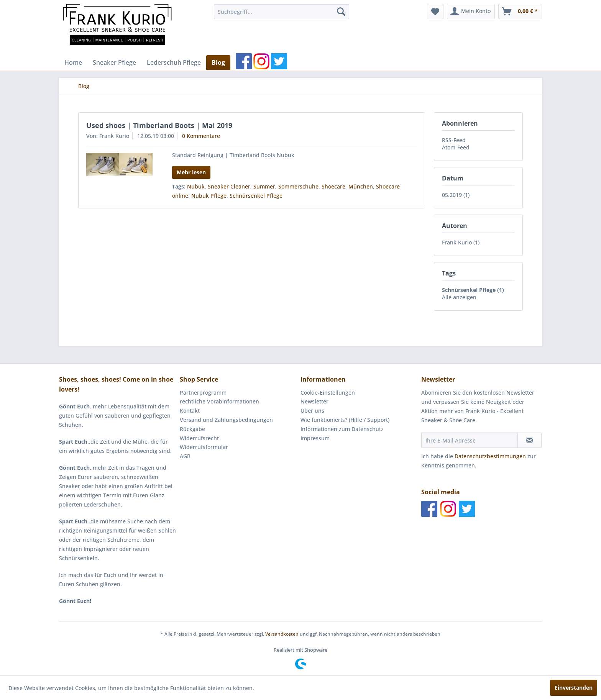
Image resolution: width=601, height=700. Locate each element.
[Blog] (218, 62)
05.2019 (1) (456, 195)
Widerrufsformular (204, 447)
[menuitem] (282, 11)
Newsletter (314, 401)
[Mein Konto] (471, 11)
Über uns (312, 411)
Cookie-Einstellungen (328, 393)
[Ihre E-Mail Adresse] (470, 440)
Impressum (315, 438)
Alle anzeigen (459, 297)
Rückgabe (192, 429)
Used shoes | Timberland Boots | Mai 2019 (159, 125)
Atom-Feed (456, 147)
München (361, 186)
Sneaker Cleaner (229, 186)
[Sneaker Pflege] (114, 62)
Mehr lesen (191, 172)
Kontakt (190, 411)
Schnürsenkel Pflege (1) (473, 290)
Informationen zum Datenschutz (342, 429)
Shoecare (333, 186)
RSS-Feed (454, 140)
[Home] (73, 62)
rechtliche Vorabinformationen (219, 401)
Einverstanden (574, 688)
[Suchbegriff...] (282, 11)
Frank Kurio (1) (461, 242)
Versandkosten (282, 634)
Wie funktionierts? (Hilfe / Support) (345, 420)
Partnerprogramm (203, 393)
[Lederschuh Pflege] (174, 62)
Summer (264, 186)
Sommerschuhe (298, 186)
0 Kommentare (201, 136)
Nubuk (196, 186)
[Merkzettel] (435, 11)
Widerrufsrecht (199, 438)
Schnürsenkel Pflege (256, 196)
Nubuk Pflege (209, 196)
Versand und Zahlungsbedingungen (226, 420)
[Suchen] (341, 11)
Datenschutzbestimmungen (490, 456)
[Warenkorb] (520, 11)
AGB (185, 456)
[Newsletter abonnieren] (530, 440)
